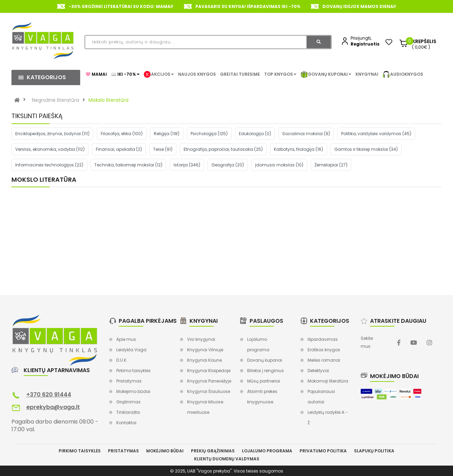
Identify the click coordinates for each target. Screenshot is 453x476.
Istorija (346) (187, 165)
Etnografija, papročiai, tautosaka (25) (223, 149)
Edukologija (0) (255, 134)
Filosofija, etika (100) (122, 134)
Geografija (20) (228, 165)
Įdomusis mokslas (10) (279, 165)
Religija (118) (167, 134)
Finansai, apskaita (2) (119, 149)
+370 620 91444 (49, 395)
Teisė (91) (163, 149)
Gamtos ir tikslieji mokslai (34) (366, 149)
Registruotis (365, 44)
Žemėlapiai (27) (331, 165)
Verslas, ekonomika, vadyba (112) (50, 149)
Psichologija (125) (209, 134)
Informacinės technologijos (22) (49, 165)
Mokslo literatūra (108, 100)
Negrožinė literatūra (56, 100)
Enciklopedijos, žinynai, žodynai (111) (52, 134)
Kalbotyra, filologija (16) (299, 149)
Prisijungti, (361, 38)
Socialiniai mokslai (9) (306, 134)
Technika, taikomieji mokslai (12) (128, 165)
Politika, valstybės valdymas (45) (376, 134)
